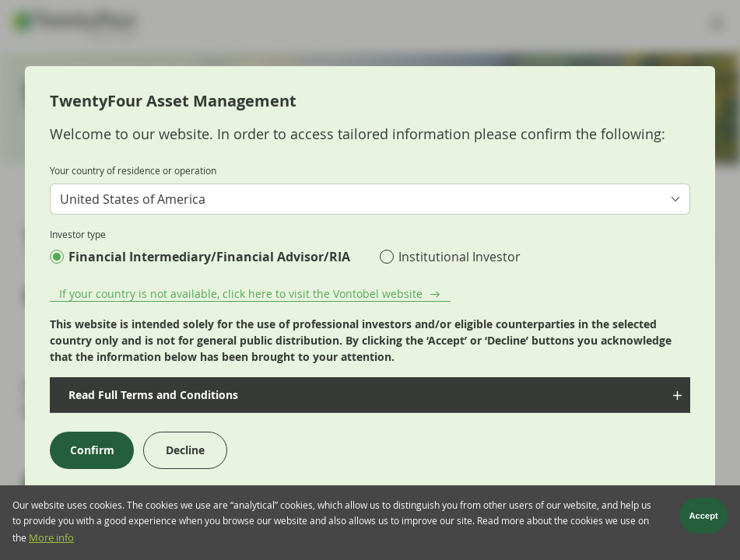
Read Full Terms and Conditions (152, 395)
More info (51, 542)
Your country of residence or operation (133, 170)
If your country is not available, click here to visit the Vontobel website (241, 294)
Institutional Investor (459, 257)
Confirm (92, 450)
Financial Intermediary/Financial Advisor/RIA (209, 257)
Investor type (78, 234)
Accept (704, 520)
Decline (185, 450)
